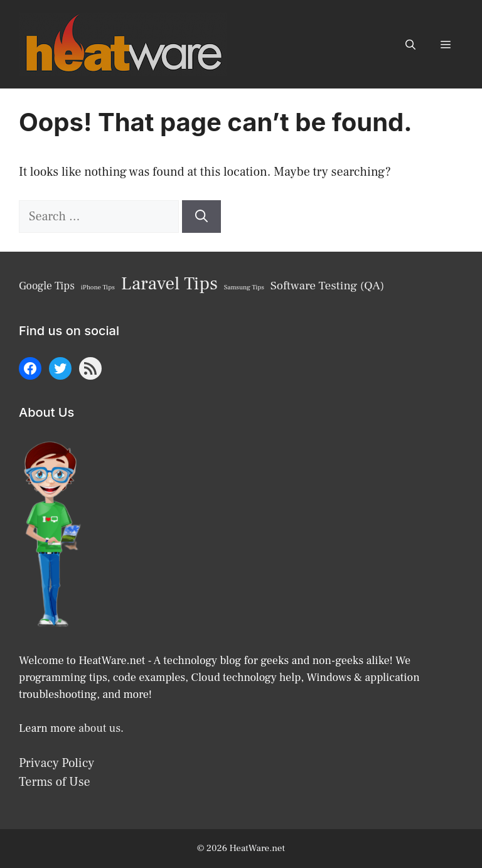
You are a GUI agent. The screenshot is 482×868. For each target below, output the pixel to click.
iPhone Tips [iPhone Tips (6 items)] (98, 287)
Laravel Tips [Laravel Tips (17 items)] (169, 284)
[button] (410, 45)
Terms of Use (55, 782)
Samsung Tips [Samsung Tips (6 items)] (244, 287)
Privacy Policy (56, 763)
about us (99, 728)
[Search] (201, 217)
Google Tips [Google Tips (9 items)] (47, 286)
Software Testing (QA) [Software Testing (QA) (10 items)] (327, 286)
